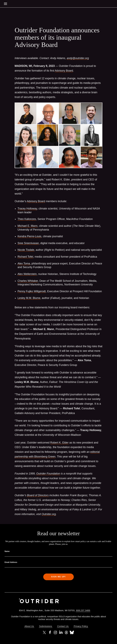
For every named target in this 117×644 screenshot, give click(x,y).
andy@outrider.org (78, 58)
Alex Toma (24, 264)
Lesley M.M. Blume (29, 298)
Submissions (46, 626)
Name (7, 551)
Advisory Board (64, 71)
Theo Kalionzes (27, 219)
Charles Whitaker (28, 281)
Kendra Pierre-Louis (29, 236)
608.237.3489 (83, 610)
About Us (29, 626)
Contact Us (63, 626)
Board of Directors (38, 495)
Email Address (11, 562)
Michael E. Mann (27, 226)
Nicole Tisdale (26, 250)
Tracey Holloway (27, 209)
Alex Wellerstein (27, 274)
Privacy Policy (81, 626)
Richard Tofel (25, 257)
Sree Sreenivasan (28, 243)
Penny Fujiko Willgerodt (32, 291)
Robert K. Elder (59, 443)
